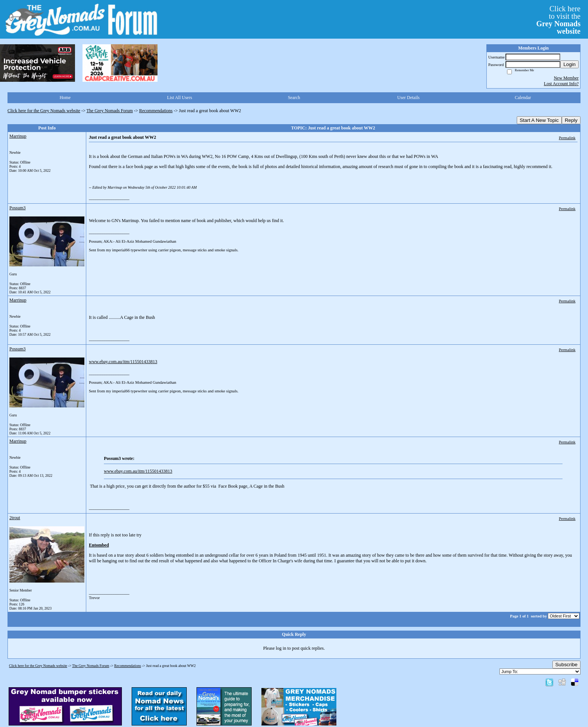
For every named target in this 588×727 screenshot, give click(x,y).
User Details (408, 98)
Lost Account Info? (561, 84)
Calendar (523, 98)
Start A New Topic (539, 120)
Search (294, 98)
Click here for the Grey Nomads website (44, 111)
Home (65, 98)
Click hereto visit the (558, 20)
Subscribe (566, 665)
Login (569, 64)
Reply (571, 120)
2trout (15, 518)
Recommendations (156, 111)
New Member (566, 78)
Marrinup (18, 136)
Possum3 (17, 208)
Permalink (567, 138)
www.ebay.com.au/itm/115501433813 (123, 362)
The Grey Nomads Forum (110, 111)
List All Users (179, 98)
